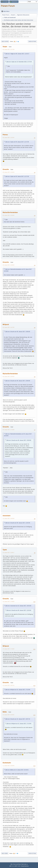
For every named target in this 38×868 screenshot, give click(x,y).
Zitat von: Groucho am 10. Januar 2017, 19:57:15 (18, 719)
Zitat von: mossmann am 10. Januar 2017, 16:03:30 (18, 606)
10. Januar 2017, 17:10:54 (8, 649)
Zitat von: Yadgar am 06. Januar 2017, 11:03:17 (17, 54)
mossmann (7, 516)
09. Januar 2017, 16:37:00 (8, 327)
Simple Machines (25, 866)
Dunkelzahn (7, 763)
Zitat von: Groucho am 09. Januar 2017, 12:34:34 (18, 523)
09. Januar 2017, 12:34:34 (8, 172)
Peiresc (5, 135)
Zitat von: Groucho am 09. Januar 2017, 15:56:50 (18, 332)
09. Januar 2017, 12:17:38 (8, 49)
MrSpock (6, 324)
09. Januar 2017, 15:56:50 (8, 265)
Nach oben (5, 853)
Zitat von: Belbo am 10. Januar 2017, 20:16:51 (17, 770)
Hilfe (11, 864)
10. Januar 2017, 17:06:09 (8, 601)
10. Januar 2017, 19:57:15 (8, 685)
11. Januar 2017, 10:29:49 (8, 766)
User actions (32, 42)
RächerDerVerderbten (10, 212)
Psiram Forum (8, 6)
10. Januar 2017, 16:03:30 (8, 518)
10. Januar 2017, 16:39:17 (8, 553)
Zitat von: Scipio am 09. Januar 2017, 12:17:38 (17, 142)
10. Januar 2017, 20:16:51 (8, 715)
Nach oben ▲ (25, 864)
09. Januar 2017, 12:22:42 (8, 137)
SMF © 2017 (18, 866)
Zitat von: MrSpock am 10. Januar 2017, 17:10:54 (18, 690)
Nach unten (5, 42)
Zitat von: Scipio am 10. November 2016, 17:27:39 (19, 62)
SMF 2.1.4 (12, 866)
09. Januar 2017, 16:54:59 (8, 376)
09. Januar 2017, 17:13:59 (8, 430)
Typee (5, 550)
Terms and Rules (17, 864)
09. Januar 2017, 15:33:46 (8, 215)
